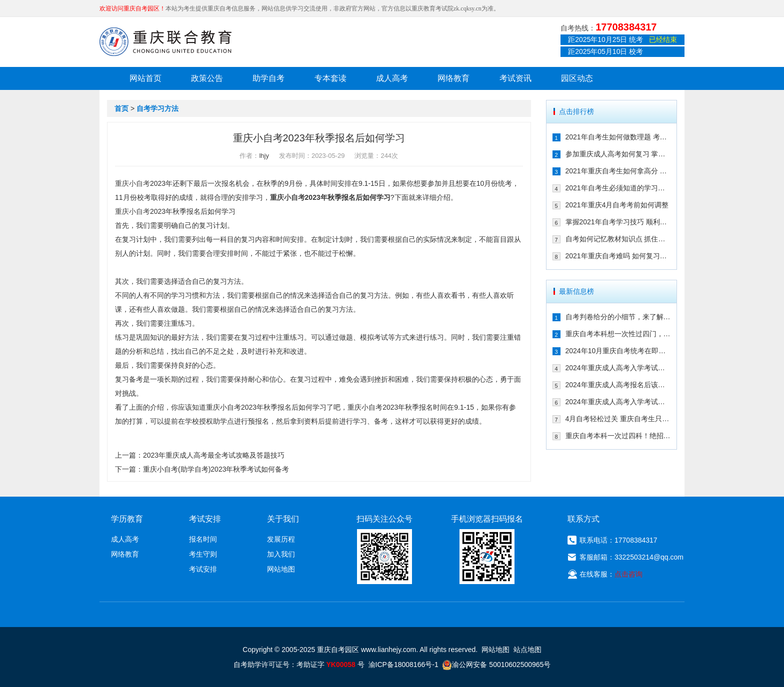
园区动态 (577, 78)
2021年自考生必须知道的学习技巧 (618, 188)
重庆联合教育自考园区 (165, 41)
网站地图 (281, 569)
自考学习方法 (157, 108)
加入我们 (281, 554)
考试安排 (203, 569)
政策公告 (207, 78)
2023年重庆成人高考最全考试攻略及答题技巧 (214, 455)
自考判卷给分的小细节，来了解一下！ (618, 317)
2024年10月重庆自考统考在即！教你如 (618, 351)
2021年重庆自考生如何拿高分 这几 (618, 171)
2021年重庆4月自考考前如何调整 (617, 205)
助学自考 (268, 78)
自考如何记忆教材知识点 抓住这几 (618, 239)
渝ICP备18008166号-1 (403, 665)
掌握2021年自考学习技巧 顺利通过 (618, 222)
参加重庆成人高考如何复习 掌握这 (618, 154)
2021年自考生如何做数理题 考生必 (618, 137)
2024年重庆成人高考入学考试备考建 (618, 402)
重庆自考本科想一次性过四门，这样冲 (618, 334)
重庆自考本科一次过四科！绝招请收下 (618, 436)
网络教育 (453, 78)
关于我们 (283, 519)
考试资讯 (515, 78)
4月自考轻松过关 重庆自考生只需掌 (618, 419)
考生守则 (203, 554)
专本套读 (330, 78)
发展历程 (281, 539)
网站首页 (145, 78)
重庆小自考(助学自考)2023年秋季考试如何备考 (216, 469)
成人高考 (392, 78)
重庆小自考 (132, 183)
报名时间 (203, 539)
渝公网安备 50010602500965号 (496, 665)
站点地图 (527, 650)
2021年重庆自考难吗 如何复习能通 (618, 256)
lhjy (264, 156)
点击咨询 (628, 574)
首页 (121, 108)
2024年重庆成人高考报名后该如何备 (618, 385)
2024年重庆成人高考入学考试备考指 (618, 368)
